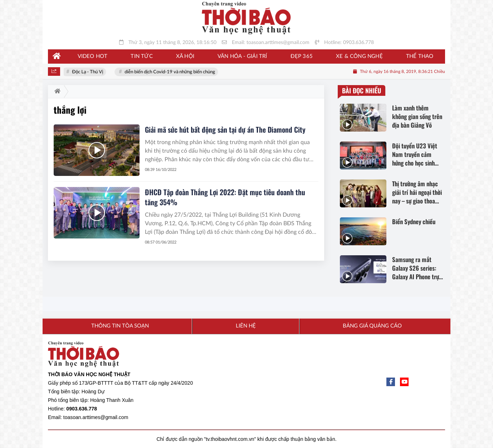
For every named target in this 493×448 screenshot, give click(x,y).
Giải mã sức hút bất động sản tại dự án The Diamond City (225, 129)
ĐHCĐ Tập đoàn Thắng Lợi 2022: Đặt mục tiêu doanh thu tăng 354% (225, 197)
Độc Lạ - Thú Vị (89, 72)
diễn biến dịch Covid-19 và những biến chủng (171, 72)
